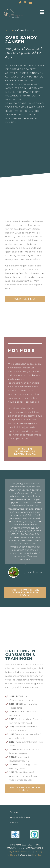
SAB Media (37, 855)
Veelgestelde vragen (20, 817)
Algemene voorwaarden (20, 852)
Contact (14, 822)
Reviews (14, 812)
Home (10, 30)
